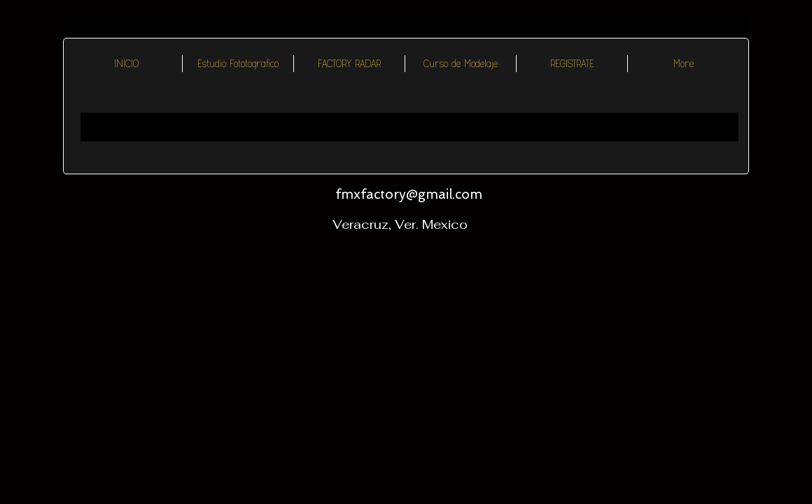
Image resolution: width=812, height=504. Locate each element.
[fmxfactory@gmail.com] (408, 195)
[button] (349, 64)
